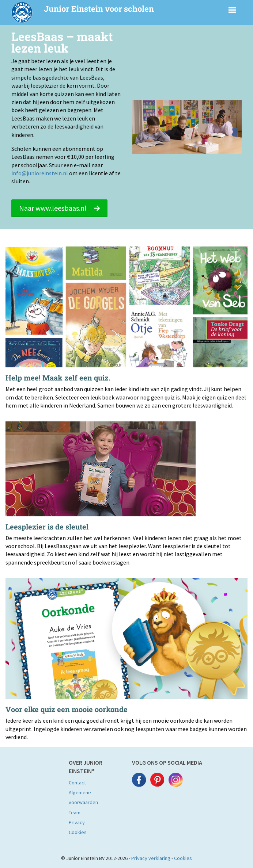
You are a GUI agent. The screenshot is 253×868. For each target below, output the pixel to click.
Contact (77, 783)
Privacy (77, 822)
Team (75, 812)
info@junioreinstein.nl (40, 173)
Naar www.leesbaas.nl (59, 208)
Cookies (78, 832)
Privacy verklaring (151, 858)
